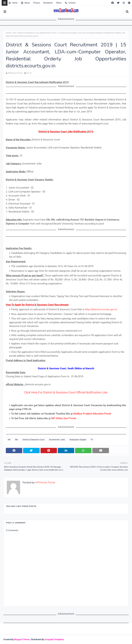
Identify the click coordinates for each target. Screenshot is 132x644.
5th (14, 33)
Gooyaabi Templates (54, 639)
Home (13, 3)
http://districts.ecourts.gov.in (101, 309)
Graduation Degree (78, 440)
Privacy (37, 3)
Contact (70, 3)
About (25, 3)
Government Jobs (57, 440)
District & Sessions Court (34, 440)
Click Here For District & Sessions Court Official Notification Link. (66, 392)
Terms (59, 3)
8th (17, 440)
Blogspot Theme (22, 639)
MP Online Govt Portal (64, 418)
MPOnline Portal (15, 73)
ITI (92, 440)
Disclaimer (48, 3)
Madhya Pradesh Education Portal (92, 414)
